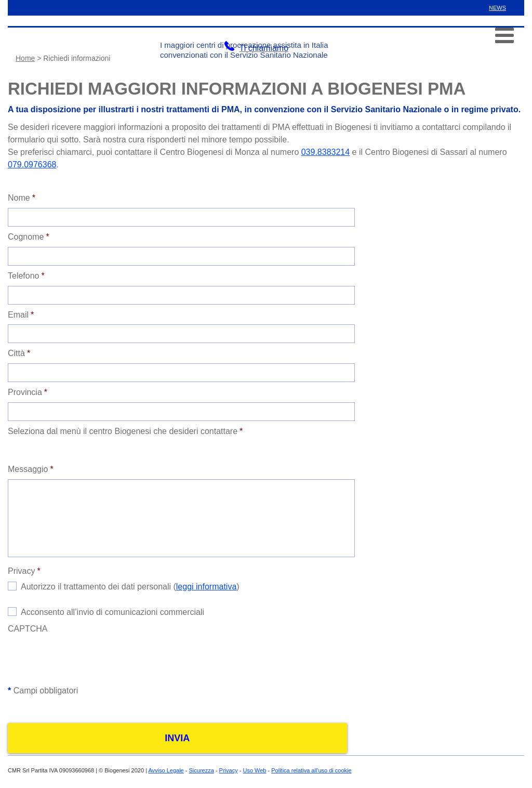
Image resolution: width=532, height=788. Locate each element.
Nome (22, 198)
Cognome (29, 237)
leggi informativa (207, 587)
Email (21, 315)
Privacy (24, 571)
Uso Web (254, 770)
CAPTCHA (28, 629)
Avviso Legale (166, 770)
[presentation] (87, 659)
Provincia (28, 392)
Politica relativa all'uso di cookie (311, 770)
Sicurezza (202, 770)
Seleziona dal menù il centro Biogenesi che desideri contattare (125, 431)
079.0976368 (32, 165)
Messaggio (31, 469)
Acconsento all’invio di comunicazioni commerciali (112, 612)
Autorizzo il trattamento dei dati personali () (130, 587)
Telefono (26, 276)
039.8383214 (325, 152)
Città (19, 353)
